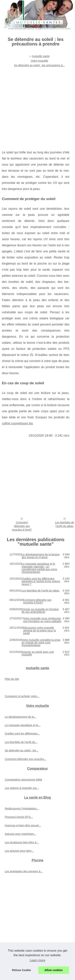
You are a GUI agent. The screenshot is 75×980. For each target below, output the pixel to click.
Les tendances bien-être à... (22, 842)
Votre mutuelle (39, 61)
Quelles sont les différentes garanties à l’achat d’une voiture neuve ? (41, 581)
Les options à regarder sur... (22, 788)
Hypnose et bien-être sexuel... (23, 825)
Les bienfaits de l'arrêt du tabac (41, 591)
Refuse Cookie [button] (21, 970)
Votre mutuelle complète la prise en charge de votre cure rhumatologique (41, 643)
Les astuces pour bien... (19, 851)
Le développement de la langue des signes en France (41, 556)
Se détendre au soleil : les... (22, 750)
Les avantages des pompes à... (24, 871)
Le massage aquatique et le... (23, 725)
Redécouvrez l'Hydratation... (22, 809)
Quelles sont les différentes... (22, 734)
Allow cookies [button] (54, 970)
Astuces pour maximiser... (20, 834)
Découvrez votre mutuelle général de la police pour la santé (39, 630)
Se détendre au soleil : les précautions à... (39, 65)
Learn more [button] (37, 960)
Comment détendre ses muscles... (25, 759)
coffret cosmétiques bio (17, 423)
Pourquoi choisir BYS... (19, 817)
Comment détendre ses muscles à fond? (22, 526)
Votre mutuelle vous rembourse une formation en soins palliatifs (42, 620)
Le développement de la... (20, 717)
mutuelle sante (41, 56)
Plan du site (12, 679)
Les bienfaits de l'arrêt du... (21, 742)
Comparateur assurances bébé (23, 780)
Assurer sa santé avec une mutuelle (38, 653)
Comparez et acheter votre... (22, 696)
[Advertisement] (36, 106)
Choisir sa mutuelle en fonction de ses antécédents (40, 611)
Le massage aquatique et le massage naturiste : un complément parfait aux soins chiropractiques (39, 568)
